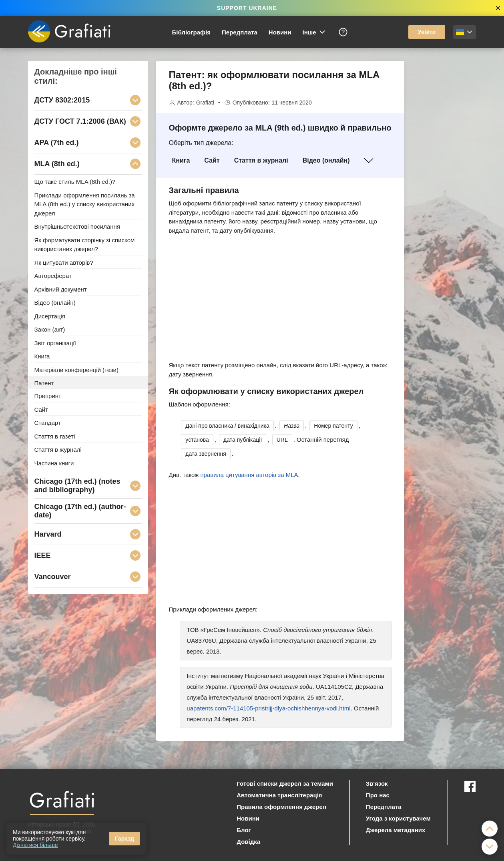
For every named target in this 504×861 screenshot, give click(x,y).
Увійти (427, 32)
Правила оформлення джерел (281, 807)
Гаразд (124, 839)
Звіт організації (55, 343)
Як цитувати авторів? (64, 262)
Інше (314, 32)
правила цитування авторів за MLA (249, 475)
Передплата (240, 32)
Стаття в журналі (261, 160)
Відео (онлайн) (326, 160)
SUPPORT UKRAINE (247, 8)
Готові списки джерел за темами (285, 784)
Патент (44, 383)
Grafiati (205, 103)
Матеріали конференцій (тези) (76, 370)
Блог (244, 830)
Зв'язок (377, 784)
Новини (280, 32)
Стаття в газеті (55, 436)
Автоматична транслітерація (279, 795)
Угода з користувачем (398, 818)
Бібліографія (192, 32)
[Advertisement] (444, 181)
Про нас (378, 795)
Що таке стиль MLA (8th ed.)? (75, 182)
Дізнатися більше (35, 845)
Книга (181, 160)
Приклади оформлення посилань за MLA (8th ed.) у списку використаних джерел (85, 204)
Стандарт (48, 423)
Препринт (48, 396)
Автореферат (53, 276)
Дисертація (50, 316)
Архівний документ (61, 289)
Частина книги (54, 463)
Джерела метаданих (396, 830)
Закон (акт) (50, 329)
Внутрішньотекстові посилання (77, 226)
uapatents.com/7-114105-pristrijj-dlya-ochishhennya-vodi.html (268, 708)
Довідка (248, 842)
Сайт (212, 160)
